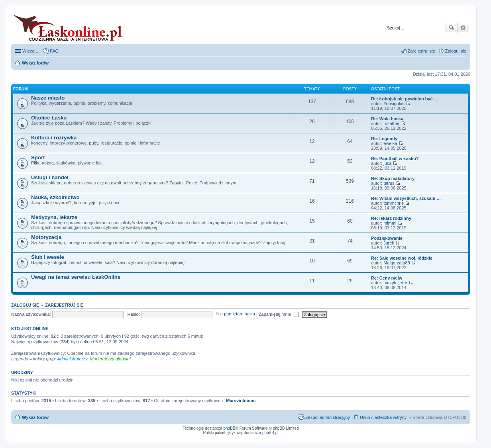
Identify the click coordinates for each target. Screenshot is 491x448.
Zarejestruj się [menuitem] (421, 51)
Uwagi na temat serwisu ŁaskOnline (76, 277)
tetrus (389, 183)
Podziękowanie (387, 238)
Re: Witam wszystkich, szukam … (406, 198)
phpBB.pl (270, 433)
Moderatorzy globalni (110, 359)
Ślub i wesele (48, 257)
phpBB (230, 428)
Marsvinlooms (241, 401)
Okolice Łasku (49, 118)
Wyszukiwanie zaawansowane (463, 28)
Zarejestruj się (64, 305)
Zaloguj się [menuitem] (456, 51)
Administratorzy (73, 359)
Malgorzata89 (397, 263)
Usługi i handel (50, 177)
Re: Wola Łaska (387, 119)
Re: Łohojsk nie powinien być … (405, 99)
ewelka (390, 143)
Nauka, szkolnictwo (55, 197)
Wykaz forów (35, 417)
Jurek (389, 243)
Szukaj (452, 28)
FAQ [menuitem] (54, 51)
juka (387, 163)
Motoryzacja (46, 237)
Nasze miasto (48, 98)
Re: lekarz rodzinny (391, 218)
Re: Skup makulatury (393, 178)
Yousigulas (394, 104)
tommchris (394, 203)
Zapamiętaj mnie (279, 314)
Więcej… (31, 51)
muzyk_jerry (395, 283)
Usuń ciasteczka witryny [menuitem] (383, 417)
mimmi (390, 223)
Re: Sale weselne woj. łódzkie (402, 258)
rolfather (391, 123)
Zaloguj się (25, 305)
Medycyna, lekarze (54, 217)
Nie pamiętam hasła (236, 314)
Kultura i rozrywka (54, 138)
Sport (38, 157)
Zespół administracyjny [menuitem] (328, 417)
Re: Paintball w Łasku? (395, 158)
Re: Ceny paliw (387, 278)
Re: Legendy (384, 139)
